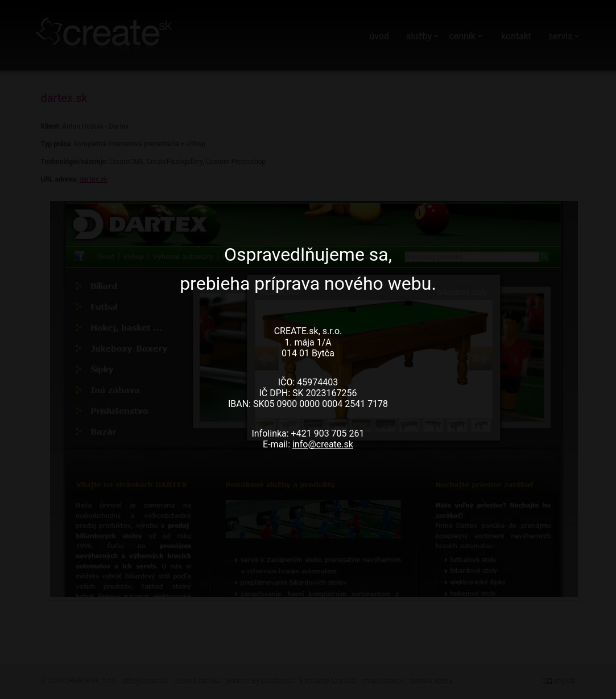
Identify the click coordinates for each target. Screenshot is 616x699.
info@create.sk (323, 444)
